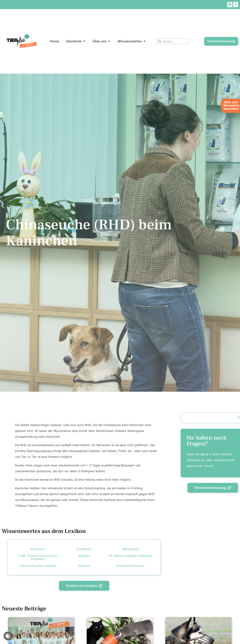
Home (54, 41)
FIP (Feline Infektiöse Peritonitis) (130, 556)
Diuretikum (84, 549)
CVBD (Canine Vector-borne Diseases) (38, 557)
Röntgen (84, 556)
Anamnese (38, 549)
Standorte (76, 41)
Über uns (101, 41)
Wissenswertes (132, 41)
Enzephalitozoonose (130, 566)
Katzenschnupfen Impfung (38, 566)
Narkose (84, 566)
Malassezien (130, 549)
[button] (8, 636)
